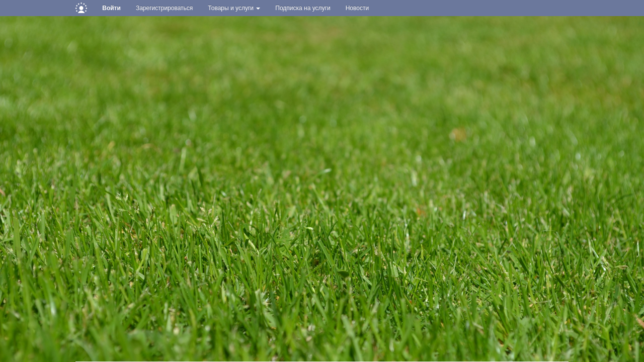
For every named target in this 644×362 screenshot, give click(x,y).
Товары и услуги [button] (234, 8)
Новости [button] (357, 8)
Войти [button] (111, 8)
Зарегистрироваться (164, 8)
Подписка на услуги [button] (303, 8)
